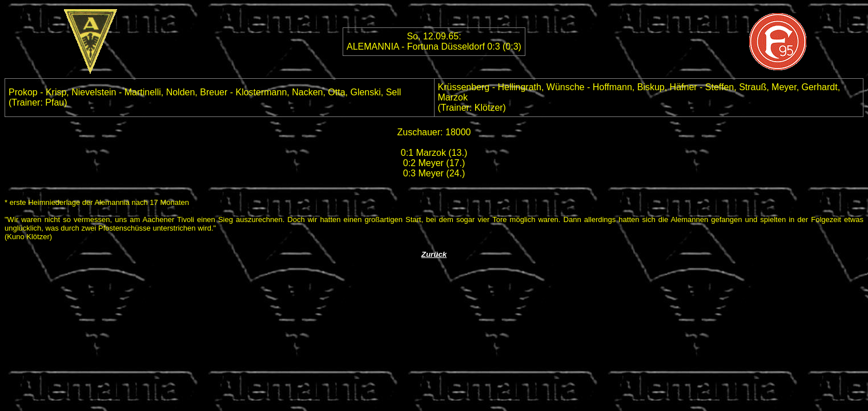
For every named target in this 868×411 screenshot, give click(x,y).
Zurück (434, 254)
